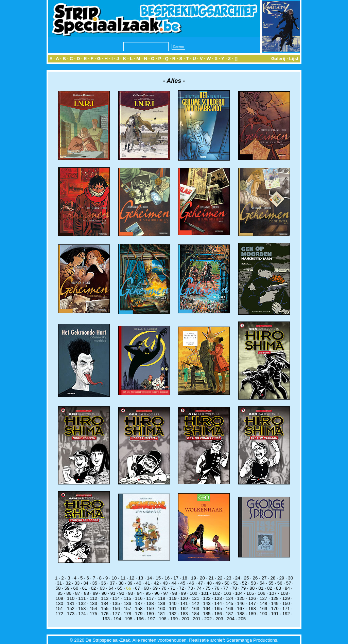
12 (132, 578)
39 (130, 583)
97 (166, 593)
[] (236, 59)
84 (287, 588)
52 (245, 583)
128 (275, 598)
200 (185, 619)
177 (116, 614)
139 (161, 603)
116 (139, 598)
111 (82, 598)
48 (209, 583)
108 (284, 593)
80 (252, 588)
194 (117, 619)
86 (69, 593)
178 (127, 614)
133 (93, 603)
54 (262, 583)
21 (211, 578)
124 (229, 598)
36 (103, 583)
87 (78, 593)
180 (150, 614)
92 (122, 593)
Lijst (294, 59)
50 (227, 583)
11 (123, 578)
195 (128, 619)
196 (140, 619)
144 (218, 603)
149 (275, 603)
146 (241, 603)
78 (234, 588)
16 (167, 578)
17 (176, 578)
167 (241, 609)
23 (229, 578)
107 (273, 593)
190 (263, 614)
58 (58, 588)
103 (227, 593)
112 (93, 598)
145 (229, 603)
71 (173, 588)
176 (105, 614)
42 (156, 583)
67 (137, 588)
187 (229, 614)
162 (184, 609)
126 (252, 598)
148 (263, 603)
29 (282, 578)
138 (150, 603)
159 (150, 609)
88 (86, 593)
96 (157, 593)
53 (253, 583)
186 (218, 614)
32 (68, 583)
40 (139, 583)
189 (252, 614)
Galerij (278, 59)
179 (139, 614)
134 (105, 603)
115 (127, 598)
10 (114, 578)
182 (173, 614)
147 (252, 603)
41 (148, 583)
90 (104, 593)
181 (161, 614)
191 (275, 614)
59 (67, 588)
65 (120, 588)
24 (238, 578)
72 (182, 588)
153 (82, 609)
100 (193, 593)
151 (59, 609)
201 (197, 619)
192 (286, 614)
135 (116, 603)
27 (264, 578)
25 (247, 578)
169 (263, 609)
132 (82, 603)
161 (173, 609)
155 (105, 609)
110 (71, 598)
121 (195, 598)
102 (216, 593)
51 (236, 583)
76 (217, 588)
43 (165, 583)
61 (85, 588)
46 (192, 583)
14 (149, 578)
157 (127, 609)
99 (183, 593)
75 (208, 588)
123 (218, 598)
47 (200, 583)
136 (127, 603)
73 (190, 588)
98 (175, 593)
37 (112, 583)
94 (140, 593)
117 (150, 598)
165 (218, 609)
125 (241, 598)
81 (261, 588)
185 (207, 614)
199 (174, 619)
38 (121, 583)
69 (155, 588)
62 (93, 588)
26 (255, 578)
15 (158, 578)
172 (59, 614)
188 (241, 614)
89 (95, 593)
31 (59, 583)
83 (279, 588)
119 (173, 598)
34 (86, 583)
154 (93, 609)
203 (219, 619)
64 (111, 588)
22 (220, 578)
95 (148, 593)
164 (207, 609)
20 (202, 578)
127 (263, 598)
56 (280, 583)
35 (95, 583)
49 (218, 583)
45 (183, 583)
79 (243, 588)
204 (231, 619)
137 (139, 603)
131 (71, 603)
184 (195, 614)
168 (252, 609)
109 (59, 598)
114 (116, 598)
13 (141, 578)
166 (229, 609)
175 (93, 614)
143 (207, 603)
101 (205, 593)
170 (275, 609)
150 (286, 603)
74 (199, 588)
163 (195, 609)
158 (139, 609)
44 (174, 583)
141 (184, 603)
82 (270, 588)
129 (286, 598)
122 (207, 598)
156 (116, 609)
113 (105, 598)
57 (289, 583)
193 (106, 619)
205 (242, 619)
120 (184, 598)
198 (163, 619)
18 (185, 578)
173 (71, 614)
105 (250, 593)
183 (184, 614)
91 (113, 593)
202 (208, 619)
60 (76, 588)
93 (131, 593)
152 (71, 609)
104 (239, 593)
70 (164, 588)
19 (194, 578)
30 (290, 578)
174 (82, 614)
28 (273, 578)
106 (261, 593)
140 (173, 603)
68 (146, 588)
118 (161, 598)
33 (77, 583)
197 (151, 619)
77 (226, 588)
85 (60, 593)
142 (195, 603)
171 (286, 609)
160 (161, 609)
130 (59, 603)
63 (102, 588)
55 (271, 583)
